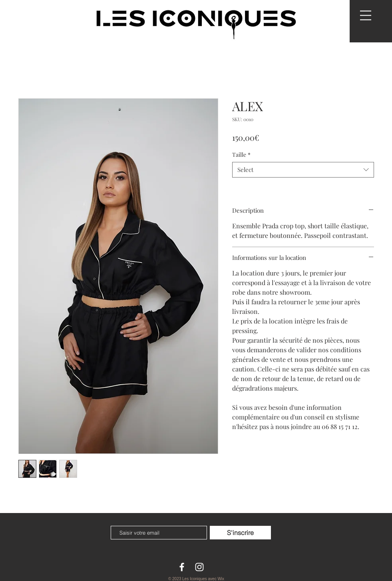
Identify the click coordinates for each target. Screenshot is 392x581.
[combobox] (303, 170)
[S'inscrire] (240, 533)
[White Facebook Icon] (182, 567)
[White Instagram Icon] (199, 567)
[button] (366, 15)
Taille (241, 155)
